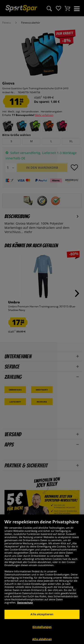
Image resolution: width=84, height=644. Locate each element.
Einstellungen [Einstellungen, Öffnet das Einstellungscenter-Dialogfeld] (42, 631)
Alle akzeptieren (42, 618)
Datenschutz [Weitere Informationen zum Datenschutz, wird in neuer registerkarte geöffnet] (25, 606)
